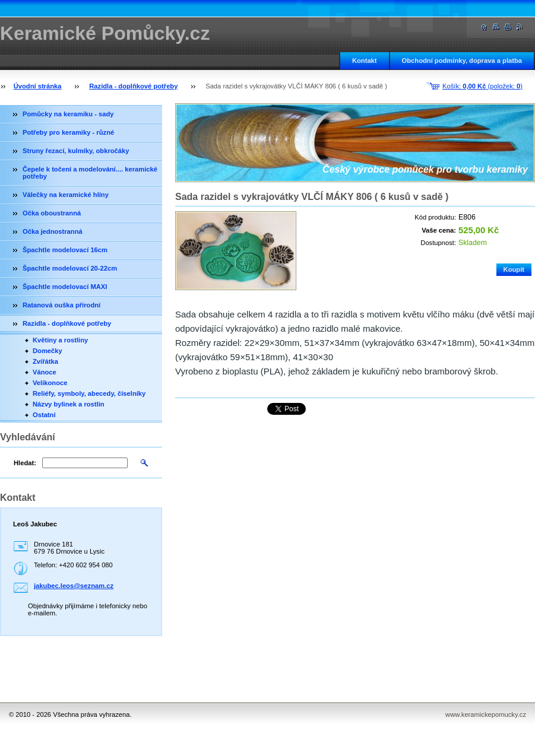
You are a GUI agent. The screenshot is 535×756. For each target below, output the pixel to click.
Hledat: (25, 463)
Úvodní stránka (38, 86)
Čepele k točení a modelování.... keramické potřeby (90, 173)
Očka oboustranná (52, 213)
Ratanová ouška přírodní (61, 305)
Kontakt (365, 61)
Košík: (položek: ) (482, 86)
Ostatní (44, 415)
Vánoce (45, 372)
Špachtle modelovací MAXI (65, 287)
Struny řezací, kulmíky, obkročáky (76, 151)
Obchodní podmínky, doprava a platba (462, 61)
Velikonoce (50, 383)
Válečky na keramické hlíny (66, 195)
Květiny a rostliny (60, 340)
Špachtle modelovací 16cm (65, 250)
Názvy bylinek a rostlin (69, 404)
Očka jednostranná (53, 231)
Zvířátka (45, 361)
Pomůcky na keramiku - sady (68, 114)
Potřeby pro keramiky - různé (68, 132)
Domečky (48, 351)
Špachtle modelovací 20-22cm (70, 268)
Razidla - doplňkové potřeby (133, 86)
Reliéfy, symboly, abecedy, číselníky (89, 393)
